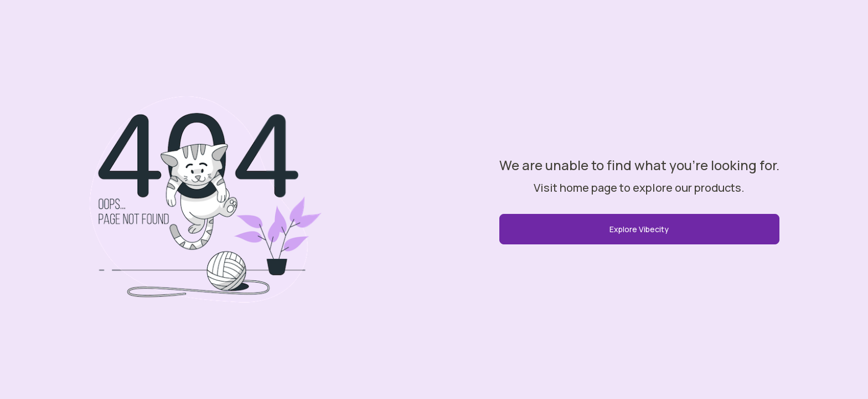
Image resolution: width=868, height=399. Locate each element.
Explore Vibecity (639, 229)
